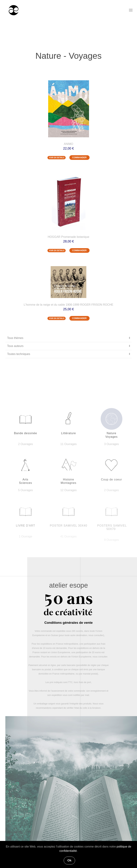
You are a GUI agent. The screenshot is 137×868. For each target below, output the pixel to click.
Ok (69, 860)
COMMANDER (79, 158)
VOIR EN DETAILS (57, 158)
